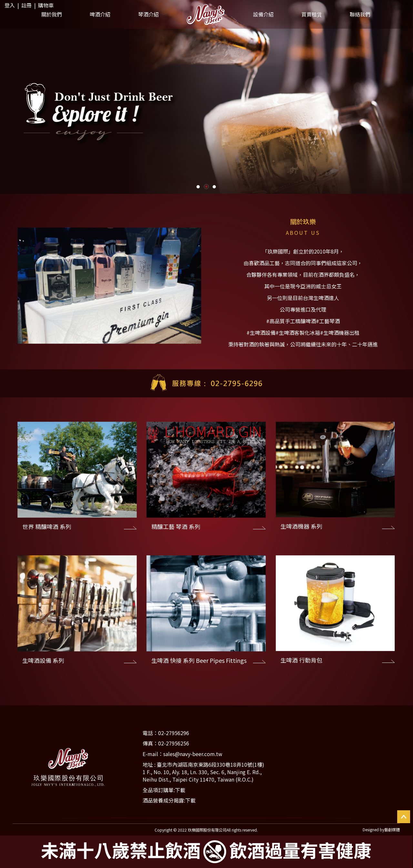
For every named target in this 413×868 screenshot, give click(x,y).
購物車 (46, 5)
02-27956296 (174, 733)
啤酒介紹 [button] (100, 14)
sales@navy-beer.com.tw (193, 754)
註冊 (26, 5)
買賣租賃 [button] (312, 14)
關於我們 (52, 14)
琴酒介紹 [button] (148, 14)
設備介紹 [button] (263, 14)
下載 (180, 790)
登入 (10, 5)
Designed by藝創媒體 (381, 829)
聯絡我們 (360, 14)
